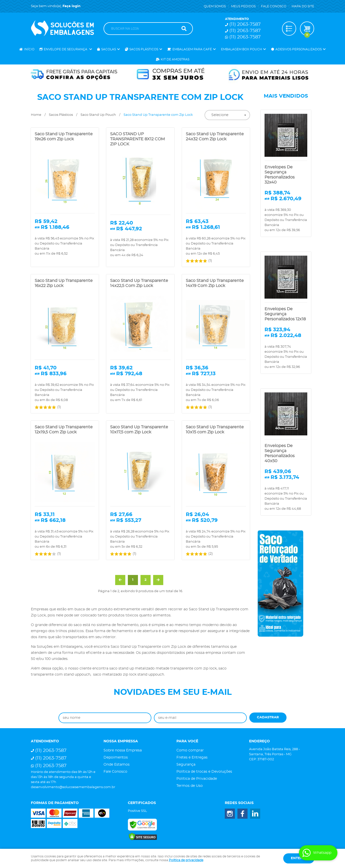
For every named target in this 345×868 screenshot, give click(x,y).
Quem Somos (215, 6)
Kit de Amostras (175, 59)
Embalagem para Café (192, 49)
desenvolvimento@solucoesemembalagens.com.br (73, 787)
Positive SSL (137, 811)
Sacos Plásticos (144, 49)
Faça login (72, 6)
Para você (187, 741)
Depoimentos (116, 758)
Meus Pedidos (243, 6)
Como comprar (190, 750)
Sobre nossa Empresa (123, 750)
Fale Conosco (274, 6)
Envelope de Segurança (66, 49)
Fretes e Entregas (192, 758)
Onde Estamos (117, 765)
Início (29, 49)
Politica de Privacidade (197, 779)
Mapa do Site (303, 6)
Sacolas (109, 49)
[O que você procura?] (184, 29)
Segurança (186, 765)
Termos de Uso (190, 786)
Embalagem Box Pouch (241, 49)
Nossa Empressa (121, 741)
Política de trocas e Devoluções (204, 772)
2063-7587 (245, 25)
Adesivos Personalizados (299, 49)
